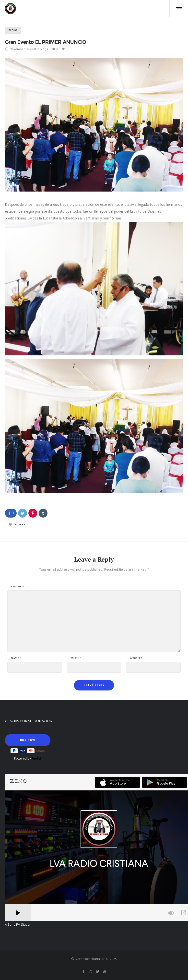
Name (16, 658)
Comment (19, 587)
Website (136, 658)
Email (76, 658)
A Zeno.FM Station (18, 925)
